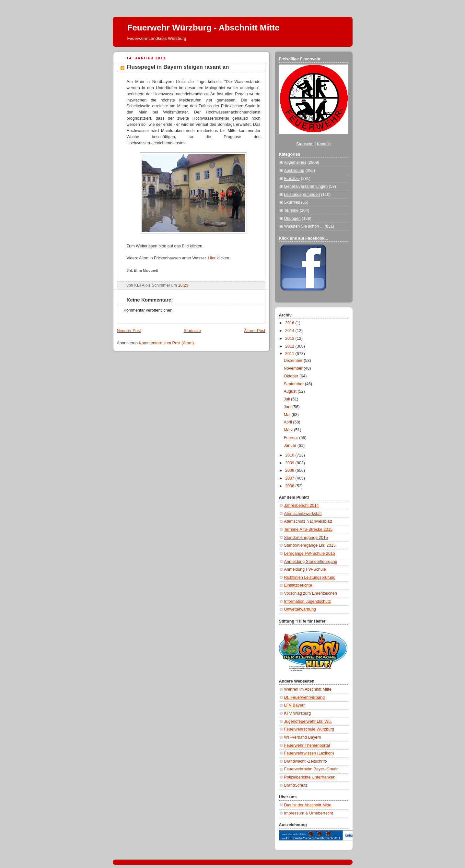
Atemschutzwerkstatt (303, 514)
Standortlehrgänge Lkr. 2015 (310, 545)
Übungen (292, 219)
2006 (290, 486)
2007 (290, 478)
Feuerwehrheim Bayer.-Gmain (311, 769)
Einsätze (292, 179)
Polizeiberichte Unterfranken (310, 777)
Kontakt (324, 144)
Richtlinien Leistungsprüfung (310, 577)
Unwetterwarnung (300, 609)
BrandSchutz (296, 785)
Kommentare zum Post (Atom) (167, 343)
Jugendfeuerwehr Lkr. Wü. (308, 721)
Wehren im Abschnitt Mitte (308, 689)
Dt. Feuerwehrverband (304, 697)
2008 (290, 470)
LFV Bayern (295, 705)
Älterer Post (255, 331)
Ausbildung (294, 171)
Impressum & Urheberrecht (309, 813)
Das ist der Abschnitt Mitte (308, 805)
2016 (290, 323)
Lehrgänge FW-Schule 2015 (310, 553)
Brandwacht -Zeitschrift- (306, 761)
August (291, 391)
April (289, 422)
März (289, 430)
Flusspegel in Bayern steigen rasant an (178, 67)
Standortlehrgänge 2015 (306, 538)
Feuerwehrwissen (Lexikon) (309, 753)
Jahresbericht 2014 (302, 505)
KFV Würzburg (298, 713)
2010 (290, 455)
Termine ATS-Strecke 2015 (308, 529)
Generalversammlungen (306, 186)
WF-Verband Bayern (303, 737)
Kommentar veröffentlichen (148, 310)
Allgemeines (295, 162)
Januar (291, 446)
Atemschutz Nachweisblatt (308, 521)
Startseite (192, 331)
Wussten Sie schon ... (304, 226)
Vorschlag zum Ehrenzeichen (311, 593)
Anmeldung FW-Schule (305, 569)
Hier (212, 258)
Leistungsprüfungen (302, 195)
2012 (290, 346)
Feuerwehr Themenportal (307, 745)
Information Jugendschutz (308, 601)
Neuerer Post (129, 331)
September (294, 384)
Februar (292, 438)
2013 (290, 339)
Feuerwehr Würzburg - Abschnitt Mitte (203, 28)
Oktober (292, 376)
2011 (290, 354)
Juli (287, 399)
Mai (288, 415)
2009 (290, 463)
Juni (288, 407)
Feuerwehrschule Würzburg (309, 729)
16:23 (183, 285)
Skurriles (292, 202)
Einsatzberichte (298, 585)
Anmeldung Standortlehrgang (311, 562)
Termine (291, 210)
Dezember (294, 361)
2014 (290, 331)
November (294, 368)
